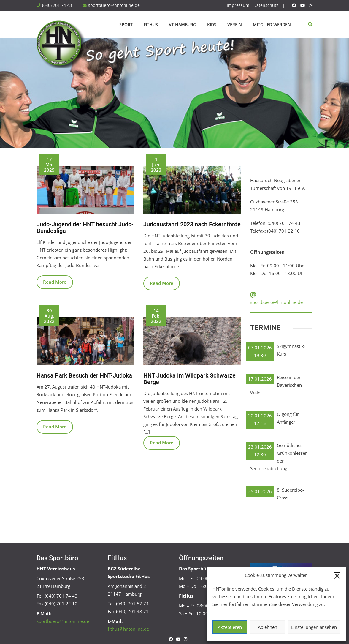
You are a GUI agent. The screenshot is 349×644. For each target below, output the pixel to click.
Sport (126, 25)
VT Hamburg (183, 25)
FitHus (151, 25)
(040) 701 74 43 (57, 5)
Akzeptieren (230, 627)
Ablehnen (268, 627)
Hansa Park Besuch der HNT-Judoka (84, 375)
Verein (235, 25)
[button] (337, 575)
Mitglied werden (272, 25)
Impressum (238, 5)
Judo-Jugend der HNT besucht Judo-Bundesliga (85, 228)
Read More (55, 282)
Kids (212, 25)
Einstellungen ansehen (314, 627)
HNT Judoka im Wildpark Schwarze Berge (189, 379)
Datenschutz (266, 5)
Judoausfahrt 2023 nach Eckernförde (192, 224)
